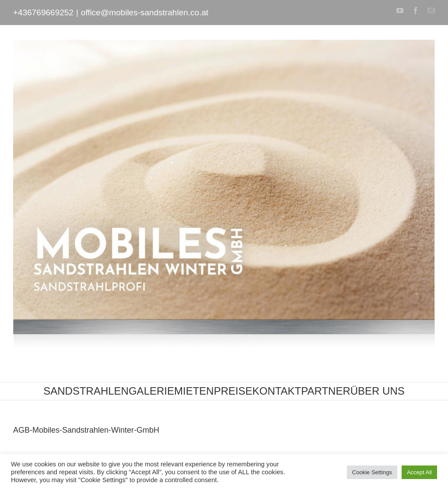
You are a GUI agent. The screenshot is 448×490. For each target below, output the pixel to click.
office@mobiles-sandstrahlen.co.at (145, 12)
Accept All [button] (419, 472)
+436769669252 (43, 12)
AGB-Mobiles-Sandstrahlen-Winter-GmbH (86, 430)
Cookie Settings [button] (372, 472)
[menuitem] (86, 391)
